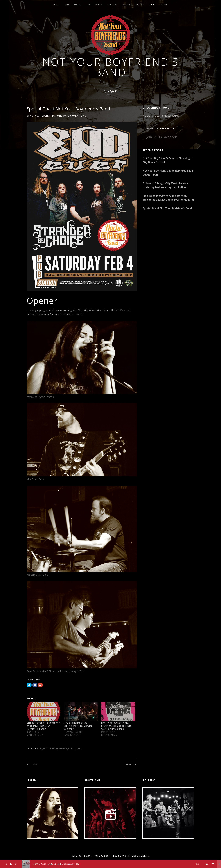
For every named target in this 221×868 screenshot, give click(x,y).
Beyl (40, 749)
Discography (95, 5)
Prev (35, 765)
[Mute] (207, 864)
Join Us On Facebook (159, 128)
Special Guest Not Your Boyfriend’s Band (167, 208)
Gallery (112, 5)
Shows (140, 5)
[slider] (112, 864)
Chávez (63, 749)
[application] (110, 864)
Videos (127, 5)
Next (129, 765)
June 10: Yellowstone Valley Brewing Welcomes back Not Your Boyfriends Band (116, 726)
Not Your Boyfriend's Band (111, 67)
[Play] (11, 864)
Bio (67, 5)
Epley (79, 749)
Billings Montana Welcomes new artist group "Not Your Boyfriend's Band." (44, 726)
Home (57, 5)
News (153, 5)
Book (164, 5)
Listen (78, 5)
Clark (71, 749)
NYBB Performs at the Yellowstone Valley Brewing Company (78, 726)
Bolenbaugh (51, 749)
